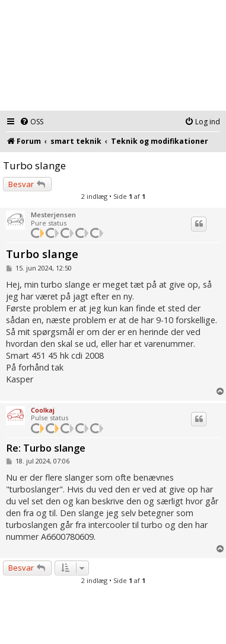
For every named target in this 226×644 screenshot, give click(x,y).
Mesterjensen (53, 215)
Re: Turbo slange (46, 448)
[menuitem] (31, 122)
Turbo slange (34, 165)
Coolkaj (43, 410)
